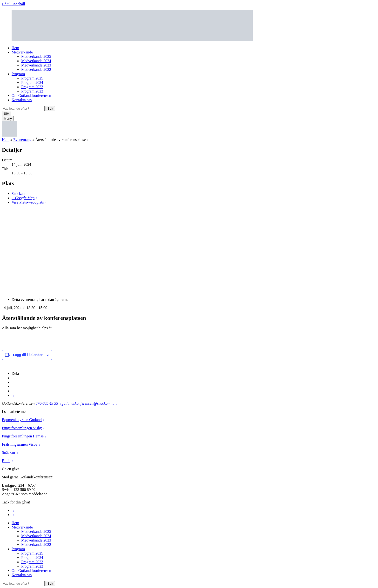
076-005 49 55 (47, 403)
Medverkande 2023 (36, 65)
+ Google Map (23, 198)
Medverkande (22, 52)
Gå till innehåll (13, 4)
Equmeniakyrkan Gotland (22, 420)
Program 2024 (32, 83)
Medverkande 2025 (36, 56)
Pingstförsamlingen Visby (22, 428)
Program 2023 (32, 87)
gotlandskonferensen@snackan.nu (88, 403)
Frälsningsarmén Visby (20, 444)
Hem (15, 48)
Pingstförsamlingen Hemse (23, 436)
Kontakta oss (22, 100)
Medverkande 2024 (36, 61)
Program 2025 (32, 78)
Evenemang (22, 140)
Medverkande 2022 (36, 69)
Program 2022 (32, 91)
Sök (50, 109)
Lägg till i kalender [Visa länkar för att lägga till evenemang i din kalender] (28, 355)
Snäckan (18, 194)
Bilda (6, 461)
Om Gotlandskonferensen (31, 96)
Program (18, 74)
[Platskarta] (189, 251)
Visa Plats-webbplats (28, 202)
